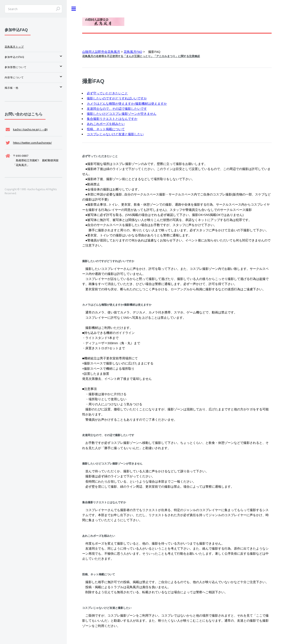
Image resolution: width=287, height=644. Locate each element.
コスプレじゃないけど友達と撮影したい (115, 134)
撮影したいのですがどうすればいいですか (117, 98)
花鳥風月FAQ (133, 52)
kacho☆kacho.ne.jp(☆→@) (30, 129)
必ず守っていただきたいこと (107, 93)
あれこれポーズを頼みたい (106, 124)
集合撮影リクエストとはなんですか (112, 119)
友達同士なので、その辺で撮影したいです (117, 108)
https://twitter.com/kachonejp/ (32, 143)
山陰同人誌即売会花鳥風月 (101, 52)
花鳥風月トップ (14, 47)
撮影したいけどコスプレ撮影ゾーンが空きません (122, 114)
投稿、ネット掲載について (106, 129)
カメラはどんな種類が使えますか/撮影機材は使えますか (127, 103)
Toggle (74, 9)
